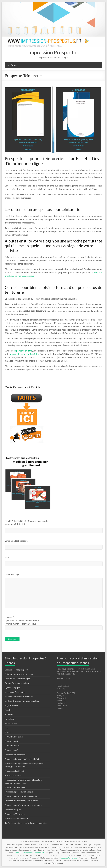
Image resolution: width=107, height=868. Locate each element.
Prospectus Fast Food (14, 771)
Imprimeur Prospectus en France (19, 697)
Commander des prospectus (17, 670)
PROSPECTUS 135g (14, 737)
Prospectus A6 (11, 750)
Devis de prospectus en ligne (17, 679)
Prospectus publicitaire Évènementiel (21, 796)
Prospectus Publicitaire (15, 787)
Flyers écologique (12, 688)
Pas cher (8, 710)
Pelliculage (9, 719)
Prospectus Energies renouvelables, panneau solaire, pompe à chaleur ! (72, 853)
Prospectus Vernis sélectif (16, 819)
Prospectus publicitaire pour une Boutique (23, 805)
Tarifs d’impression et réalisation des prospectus (26, 823)
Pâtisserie (9, 714)
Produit (8, 732)
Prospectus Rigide (13, 810)
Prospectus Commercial (15, 755)
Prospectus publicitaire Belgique (19, 792)
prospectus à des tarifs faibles (25, 354)
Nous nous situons (65, 669)
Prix (6, 728)
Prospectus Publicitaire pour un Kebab (22, 801)
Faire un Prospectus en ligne (17, 683)
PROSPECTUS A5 (13, 746)
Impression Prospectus (53, 52)
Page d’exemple (12, 705)
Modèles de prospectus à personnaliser (22, 701)
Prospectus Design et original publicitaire (23, 759)
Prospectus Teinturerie (15, 814)
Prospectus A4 (11, 741)
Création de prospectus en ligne (19, 674)
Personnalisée (11, 723)
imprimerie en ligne (23, 351)
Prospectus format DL (14, 775)
